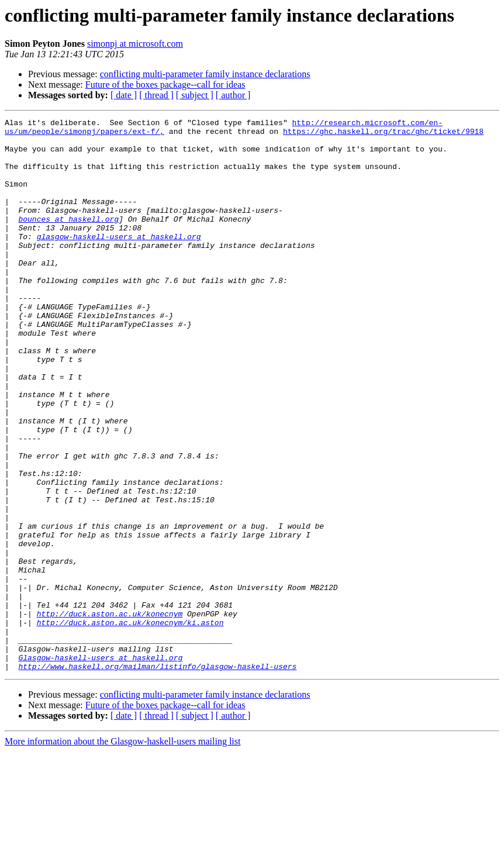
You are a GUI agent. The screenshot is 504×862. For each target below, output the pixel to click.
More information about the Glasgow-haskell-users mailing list (122, 852)
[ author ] (233, 95)
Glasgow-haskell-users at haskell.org (100, 766)
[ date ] (124, 95)
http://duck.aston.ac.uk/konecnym (110, 713)
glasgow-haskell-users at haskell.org (119, 261)
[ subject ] (195, 95)
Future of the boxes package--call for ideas (165, 85)
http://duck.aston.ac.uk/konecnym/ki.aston (130, 724)
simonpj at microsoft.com (135, 44)
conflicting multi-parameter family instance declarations (205, 74)
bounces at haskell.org (68, 240)
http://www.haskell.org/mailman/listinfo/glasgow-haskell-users (157, 777)
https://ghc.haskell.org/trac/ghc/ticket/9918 (383, 135)
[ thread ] (156, 95)
